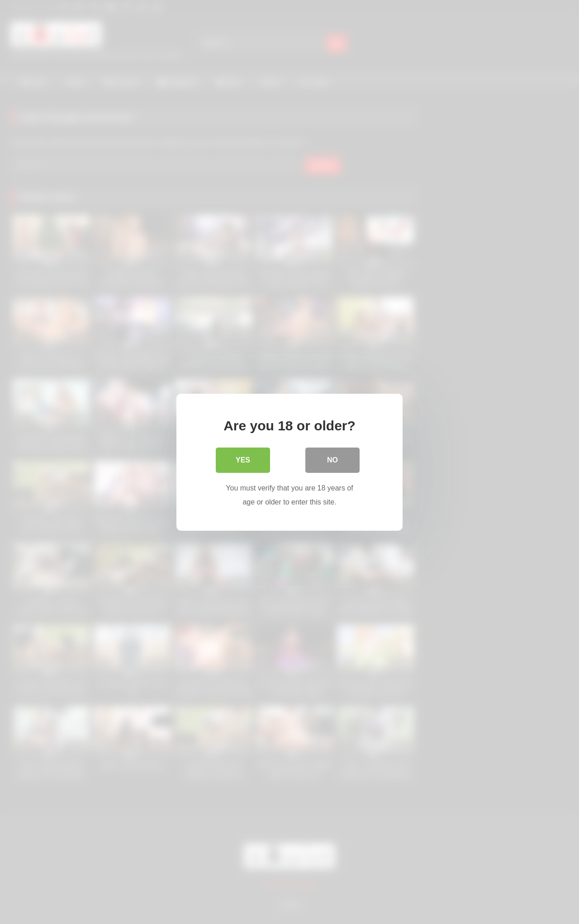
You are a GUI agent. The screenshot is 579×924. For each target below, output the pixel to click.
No (332, 460)
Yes (243, 460)
